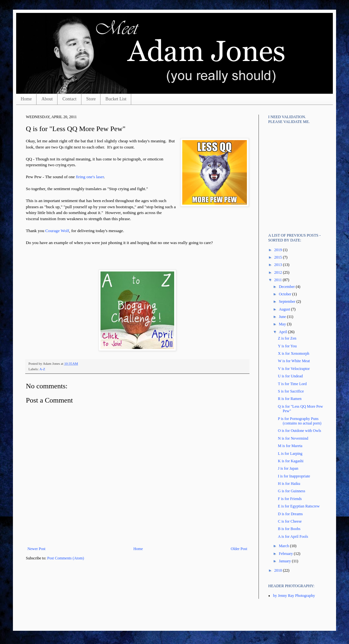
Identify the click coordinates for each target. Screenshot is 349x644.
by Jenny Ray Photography (294, 596)
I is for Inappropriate (294, 476)
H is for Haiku (289, 484)
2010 (279, 570)
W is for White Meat (294, 361)
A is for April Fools (293, 537)
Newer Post (37, 549)
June (283, 317)
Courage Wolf (57, 231)
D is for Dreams (290, 514)
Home (26, 99)
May (283, 324)
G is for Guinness (291, 491)
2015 (279, 257)
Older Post (239, 549)
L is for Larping (290, 454)
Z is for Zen (287, 338)
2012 (279, 272)
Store (91, 99)
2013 (279, 265)
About (47, 99)
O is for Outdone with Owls (300, 431)
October (286, 294)
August (285, 309)
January (285, 561)
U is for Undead (290, 376)
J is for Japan (288, 468)
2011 (279, 280)
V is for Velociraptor (294, 369)
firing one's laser (90, 177)
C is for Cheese (290, 521)
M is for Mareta (290, 446)
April (283, 332)
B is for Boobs (289, 529)
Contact (69, 99)
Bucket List (116, 99)
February (286, 554)
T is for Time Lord (292, 384)
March (284, 546)
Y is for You (287, 346)
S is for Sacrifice (291, 391)
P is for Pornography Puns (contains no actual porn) (300, 421)
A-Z (42, 369)
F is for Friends (290, 499)
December (287, 287)
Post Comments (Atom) (66, 558)
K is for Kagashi (291, 461)
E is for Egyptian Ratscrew (299, 506)
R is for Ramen (290, 399)
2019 (279, 250)
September (288, 302)
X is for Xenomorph (294, 353)
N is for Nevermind (293, 438)
